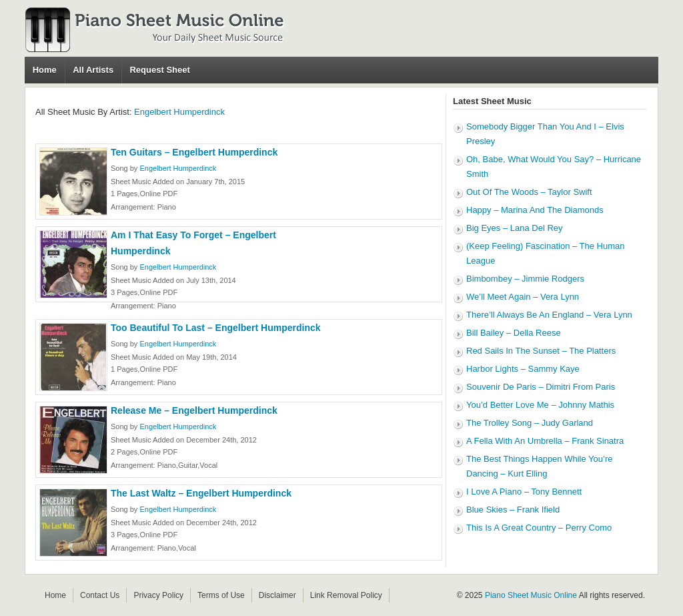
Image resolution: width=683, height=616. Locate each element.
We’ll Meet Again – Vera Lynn (523, 297)
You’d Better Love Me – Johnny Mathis (540, 405)
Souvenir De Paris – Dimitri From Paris (541, 387)
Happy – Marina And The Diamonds (535, 210)
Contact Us (100, 595)
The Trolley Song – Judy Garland (530, 423)
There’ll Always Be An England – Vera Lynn (549, 315)
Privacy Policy (158, 595)
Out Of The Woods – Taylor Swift (529, 192)
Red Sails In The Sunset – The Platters (541, 351)
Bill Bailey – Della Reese (514, 333)
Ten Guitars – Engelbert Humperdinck (194, 152)
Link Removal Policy (346, 595)
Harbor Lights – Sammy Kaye (523, 369)
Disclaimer (277, 595)
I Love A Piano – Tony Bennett (524, 492)
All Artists (93, 70)
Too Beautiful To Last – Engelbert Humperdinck (216, 328)
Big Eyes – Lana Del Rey (515, 228)
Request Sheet (159, 70)
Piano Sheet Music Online (531, 595)
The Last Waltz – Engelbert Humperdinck (201, 493)
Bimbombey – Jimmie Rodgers (525, 279)
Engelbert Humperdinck (179, 112)
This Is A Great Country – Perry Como (539, 528)
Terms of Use (221, 595)
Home (45, 70)
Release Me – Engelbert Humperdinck (194, 410)
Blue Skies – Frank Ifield (513, 510)
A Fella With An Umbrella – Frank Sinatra (545, 441)
